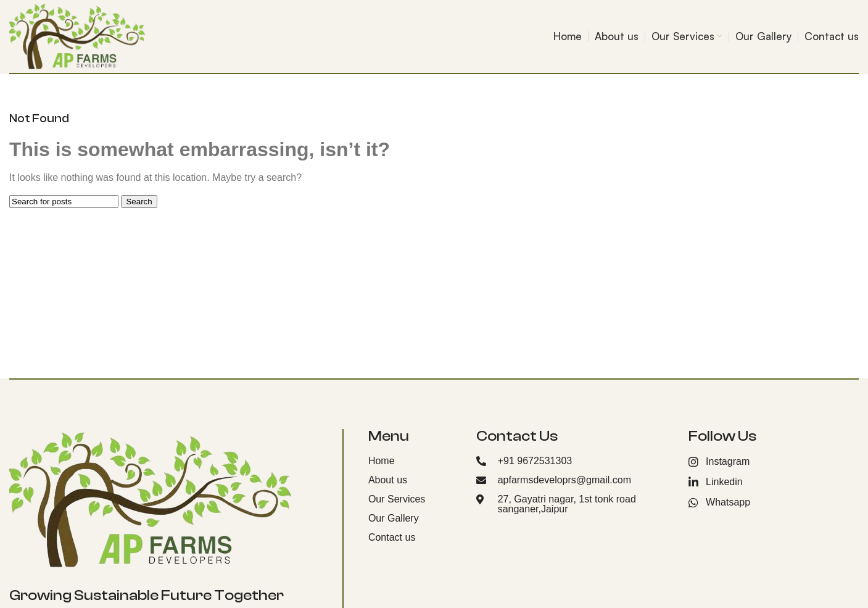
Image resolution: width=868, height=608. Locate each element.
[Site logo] (77, 35)
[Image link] (150, 498)
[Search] (64, 202)
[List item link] (413, 461)
